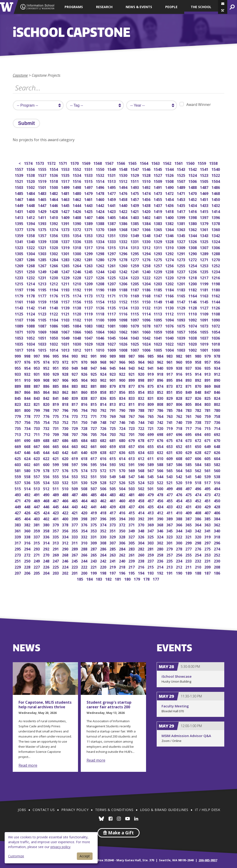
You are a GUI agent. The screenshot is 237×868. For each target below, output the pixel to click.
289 (75, 548)
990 (104, 356)
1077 (158, 326)
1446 (54, 205)
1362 (193, 229)
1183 (181, 289)
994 (66, 356)
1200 (193, 283)
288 (85, 548)
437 (132, 506)
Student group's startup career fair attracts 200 (109, 705)
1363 (181, 229)
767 (132, 416)
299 (189, 542)
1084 (77, 326)
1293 (158, 253)
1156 (77, 301)
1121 (66, 313)
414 (142, 512)
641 (75, 452)
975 (37, 362)
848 (198, 392)
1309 (181, 247)
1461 (89, 199)
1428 (54, 211)
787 (151, 410)
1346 (170, 235)
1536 (54, 175)
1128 (193, 307)
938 (179, 368)
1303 (42, 253)
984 (161, 356)
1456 (147, 199)
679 (132, 440)
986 (142, 356)
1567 (110, 163)
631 (170, 452)
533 (56, 482)
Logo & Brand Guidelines (164, 810)
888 (28, 386)
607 (189, 458)
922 (123, 374)
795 (75, 410)
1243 (112, 271)
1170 (123, 295)
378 (66, 524)
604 (217, 458)
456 (161, 500)
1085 (66, 326)
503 (132, 488)
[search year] (152, 105)
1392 (54, 223)
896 (161, 380)
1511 (135, 181)
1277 (135, 259)
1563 (156, 163)
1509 (158, 181)
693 (208, 434)
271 (37, 555)
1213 (42, 283)
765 (151, 416)
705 (94, 434)
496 (198, 488)
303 (151, 542)
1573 (40, 163)
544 (161, 476)
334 (66, 536)
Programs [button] (74, 7)
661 (94, 446)
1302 (54, 253)
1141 (42, 307)
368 (161, 524)
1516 (77, 181)
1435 (181, 205)
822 (28, 404)
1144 (216, 301)
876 (142, 386)
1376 (31, 229)
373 (113, 524)
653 (170, 446)
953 (37, 368)
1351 (112, 235)
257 (170, 555)
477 (170, 494)
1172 (100, 295)
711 (37, 434)
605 (208, 458)
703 (113, 434)
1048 (77, 338)
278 (179, 548)
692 (217, 434)
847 (208, 392)
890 (217, 380)
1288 (216, 253)
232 (198, 561)
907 (56, 380)
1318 (77, 247)
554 (66, 476)
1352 (100, 235)
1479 (89, 193)
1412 (31, 217)
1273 (181, 259)
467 (56, 500)
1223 (135, 277)
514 (28, 488)
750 (85, 422)
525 (132, 482)
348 (142, 530)
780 (217, 410)
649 (208, 446)
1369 (112, 229)
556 (47, 476)
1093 (181, 320)
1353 (89, 235)
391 (151, 518)
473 (208, 494)
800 (28, 410)
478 (161, 494)
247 (56, 561)
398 (85, 518)
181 (118, 579)
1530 (123, 175)
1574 (29, 163)
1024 (147, 344)
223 (75, 567)
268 (66, 555)
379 (56, 524)
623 (37, 458)
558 (28, 476)
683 (94, 440)
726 (104, 428)
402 (47, 518)
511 (56, 488)
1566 (121, 163)
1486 (216, 187)
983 (170, 356)
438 (123, 506)
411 (170, 512)
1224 (123, 277)
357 (56, 530)
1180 (216, 289)
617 (94, 458)
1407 (89, 217)
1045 (112, 338)
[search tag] (95, 105)
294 (28, 548)
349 (132, 530)
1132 (147, 307)
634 (142, 452)
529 (94, 482)
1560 (191, 163)
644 (47, 452)
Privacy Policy (75, 810)
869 (208, 386)
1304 (31, 253)
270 (47, 555)
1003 (181, 350)
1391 (66, 223)
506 (104, 488)
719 (170, 428)
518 (198, 482)
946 (104, 368)
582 (217, 464)
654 (161, 446)
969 (94, 362)
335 (56, 536)
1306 (216, 247)
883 (75, 386)
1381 (181, 223)
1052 (31, 338)
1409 (66, 217)
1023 (158, 344)
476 (179, 494)
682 (104, 440)
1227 (89, 277)
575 (75, 470)
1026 (123, 344)
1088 (31, 326)
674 (179, 440)
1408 (77, 217)
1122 (54, 313)
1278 (123, 259)
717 (189, 428)
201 (75, 573)
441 (94, 506)
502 (142, 488)
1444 (77, 205)
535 (37, 482)
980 (198, 356)
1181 (204, 289)
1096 (147, 320)
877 (132, 386)
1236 (193, 271)
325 (151, 536)
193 (151, 573)
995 (56, 356)
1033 (42, 344)
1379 (204, 223)
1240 (147, 271)
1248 (54, 271)
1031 (66, 344)
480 (142, 494)
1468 (216, 193)
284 (123, 548)
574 (85, 470)
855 (132, 392)
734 (28, 428)
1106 (31, 320)
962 (161, 362)
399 (75, 518)
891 (208, 380)
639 (94, 452)
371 (132, 524)
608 (179, 458)
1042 (147, 338)
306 (123, 542)
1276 (147, 259)
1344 (193, 235)
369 (151, 524)
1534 (77, 175)
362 (217, 524)
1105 (42, 320)
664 (66, 446)
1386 (123, 223)
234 (179, 561)
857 (113, 392)
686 (66, 440)
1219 (181, 277)
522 (161, 482)
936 (198, 368)
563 (189, 470)
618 (85, 458)
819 (56, 404)
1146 (193, 301)
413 (151, 512)
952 (47, 368)
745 (132, 422)
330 (104, 536)
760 (198, 416)
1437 (158, 205)
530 (85, 482)
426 (28, 512)
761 (189, 416)
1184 (170, 289)
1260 (123, 265)
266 (85, 555)
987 (132, 356)
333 (75, 536)
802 (217, 404)
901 (113, 380)
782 (198, 410)
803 (208, 404)
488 (66, 494)
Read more (28, 765)
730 (66, 428)
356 (66, 530)
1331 (135, 241)
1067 (66, 332)
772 (85, 416)
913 (208, 374)
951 (56, 368)
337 (37, 536)
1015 (42, 350)
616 (104, 458)
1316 (100, 247)
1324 (216, 241)
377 (75, 524)
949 (75, 368)
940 (161, 368)
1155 (89, 301)
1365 (158, 229)
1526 (170, 175)
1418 (170, 211)
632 (161, 452)
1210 (77, 283)
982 (179, 356)
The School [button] (201, 7)
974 (47, 362)
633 (151, 452)
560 (217, 470)
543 (170, 476)
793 (94, 410)
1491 (158, 187)
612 (142, 458)
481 (132, 494)
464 (85, 500)
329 (113, 536)
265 (94, 555)
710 (47, 434)
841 (56, 398)
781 (208, 410)
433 (170, 506)
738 (198, 422)
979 (208, 356)
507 (94, 488)
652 (179, 446)
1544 (170, 169)
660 (104, 446)
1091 (204, 320)
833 (132, 398)
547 (132, 476)
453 (189, 500)
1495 (112, 187)
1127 (204, 307)
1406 (100, 217)
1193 (66, 289)
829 (170, 398)
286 (104, 548)
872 (179, 386)
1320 (54, 247)
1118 (100, 313)
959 (189, 362)
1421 (135, 211)
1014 (54, 350)
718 (179, 428)
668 (28, 446)
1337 (66, 241)
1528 (147, 175)
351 (113, 530)
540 (198, 476)
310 (85, 542)
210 (198, 567)
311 (75, 542)
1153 (112, 301)
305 (132, 542)
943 (132, 368)
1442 (100, 205)
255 (189, 555)
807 (170, 404)
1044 (123, 338)
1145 (204, 301)
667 (37, 446)
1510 (147, 181)
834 (123, 398)
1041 (158, 338)
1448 (31, 205)
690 (28, 440)
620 (66, 458)
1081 (112, 326)
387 (189, 518)
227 (37, 567)
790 (123, 410)
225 (56, 567)
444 (66, 506)
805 (189, 404)
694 (198, 434)
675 (170, 440)
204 (47, 573)
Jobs (22, 810)
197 (113, 573)
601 (37, 464)
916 (179, 374)
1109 (204, 313)
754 (47, 422)
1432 (216, 205)
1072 (216, 326)
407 (208, 512)
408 (198, 512)
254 (198, 555)
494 (217, 488)
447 (37, 506)
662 (85, 446)
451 (208, 500)
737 (208, 422)
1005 (158, 350)
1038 (193, 338)
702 (123, 434)
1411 (42, 217)
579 (37, 470)
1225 (112, 277)
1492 (147, 187)
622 (47, 458)
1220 (170, 277)
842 (47, 398)
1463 (66, 199)
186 (217, 573)
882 (85, 386)
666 (47, 446)
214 (161, 567)
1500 (54, 187)
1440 (123, 205)
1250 (31, 271)
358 (47, 530)
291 (56, 548)
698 (161, 434)
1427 (66, 211)
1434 (193, 205)
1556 (31, 169)
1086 (54, 326)
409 (189, 512)
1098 (123, 320)
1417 (181, 211)
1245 (89, 271)
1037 (204, 338)
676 (161, 440)
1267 (42, 265)
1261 (112, 265)
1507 (181, 181)
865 (37, 392)
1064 (100, 332)
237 (151, 561)
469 (37, 500)
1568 (98, 163)
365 (189, 524)
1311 (158, 247)
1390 (77, 223)
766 (142, 416)
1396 (216, 217)
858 (104, 392)
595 (94, 464)
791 (113, 410)
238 (142, 561)
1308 (193, 247)
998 (28, 356)
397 (94, 518)
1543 (181, 169)
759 (208, 416)
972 (66, 362)
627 (208, 452)
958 (198, 362)
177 (156, 579)
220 (104, 567)
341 (208, 530)
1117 (112, 313)
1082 (100, 326)
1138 (77, 307)
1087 (42, 326)
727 (94, 428)
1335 (89, 241)
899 (132, 380)
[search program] (38, 105)
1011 (89, 350)
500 (161, 488)
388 (179, 518)
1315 (112, 247)
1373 (66, 229)
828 (179, 398)
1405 (112, 217)
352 (104, 530)
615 (113, 458)
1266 (54, 265)
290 (66, 548)
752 (66, 422)
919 (151, 374)
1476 (123, 193)
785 (170, 410)
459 (132, 500)
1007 (135, 350)
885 (56, 386)
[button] (223, 10)
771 (94, 416)
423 (56, 512)
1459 (112, 199)
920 (142, 374)
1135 (112, 307)
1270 (216, 259)
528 (104, 482)
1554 (54, 169)
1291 (181, 253)
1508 (170, 181)
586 (179, 464)
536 (28, 482)
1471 (181, 193)
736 (217, 422)
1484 (31, 193)
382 (28, 524)
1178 (31, 295)
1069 (42, 332)
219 (113, 567)
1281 (89, 259)
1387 (112, 223)
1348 (147, 235)
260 (142, 555)
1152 (123, 301)
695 (189, 434)
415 (132, 512)
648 (217, 446)
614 (123, 458)
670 (217, 440)
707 (75, 434)
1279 (112, 259)
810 (142, 404)
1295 (135, 253)
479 (151, 494)
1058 (170, 332)
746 (123, 422)
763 (170, 416)
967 (113, 362)
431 (189, 506)
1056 (193, 332)
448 (28, 506)
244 (85, 561)
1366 (147, 229)
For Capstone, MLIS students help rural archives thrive (45, 705)
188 (198, 573)
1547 (135, 169)
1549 (112, 169)
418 (104, 512)
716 (198, 428)
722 (142, 428)
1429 (42, 211)
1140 (54, 307)
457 (151, 500)
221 (94, 567)
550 (104, 476)
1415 (204, 211)
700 (142, 434)
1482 (54, 193)
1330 (147, 241)
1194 (54, 289)
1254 (193, 265)
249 (37, 561)
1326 (193, 241)
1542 (193, 169)
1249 (42, 271)
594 (104, 464)
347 (151, 530)
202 (66, 573)
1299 (89, 253)
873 (170, 386)
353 (94, 530)
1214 (31, 283)
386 (198, 518)
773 (75, 416)
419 (94, 512)
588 (161, 464)
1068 (54, 332)
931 (37, 374)
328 (123, 536)
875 (151, 386)
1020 (193, 344)
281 (151, 548)
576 (66, 470)
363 (208, 524)
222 (85, 567)
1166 (170, 295)
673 (189, 440)
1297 (112, 253)
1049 (66, 338)
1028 (100, 344)
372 (123, 524)
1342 (216, 235)
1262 (100, 265)
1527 (158, 175)
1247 (66, 271)
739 (189, 422)
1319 (66, 247)
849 (189, 392)
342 (198, 530)
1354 (77, 235)
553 (75, 476)
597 (75, 464)
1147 (181, 301)
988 (123, 356)
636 (123, 452)
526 (123, 482)
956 (217, 362)
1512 (123, 181)
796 (66, 410)
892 (198, 380)
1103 (66, 320)
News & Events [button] (139, 7)
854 (142, 392)
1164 (193, 295)
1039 (181, 338)
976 (28, 362)
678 (142, 440)
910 (28, 380)
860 (85, 392)
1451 (204, 199)
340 (217, 530)
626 (217, 452)
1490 (170, 187)
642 (66, 452)
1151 (135, 301)
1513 (112, 181)
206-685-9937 (208, 860)
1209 (89, 283)
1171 (112, 295)
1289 (204, 253)
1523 (204, 175)
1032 (54, 344)
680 (123, 440)
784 (179, 410)
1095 (158, 320)
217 (132, 567)
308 (104, 542)
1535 (66, 175)
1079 (135, 326)
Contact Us (44, 810)
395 (113, 518)
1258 (147, 265)
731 (56, 428)
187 (208, 573)
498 (179, 488)
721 (151, 428)
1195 (42, 289)
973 (56, 362)
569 (132, 470)
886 (47, 386)
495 (208, 488)
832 (142, 398)
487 (75, 494)
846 (217, 392)
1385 (135, 223)
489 (56, 494)
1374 (54, 229)
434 (161, 506)
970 (85, 362)
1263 (89, 265)
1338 (54, 241)
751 (75, 422)
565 (170, 470)
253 (208, 555)
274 (217, 548)
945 (113, 368)
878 (123, 386)
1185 (158, 289)
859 (94, 392)
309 (94, 542)
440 (104, 506)
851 (170, 392)
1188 (123, 289)
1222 (147, 277)
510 (66, 488)
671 (208, 440)
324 (161, 536)
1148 (170, 301)
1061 (135, 332)
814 (104, 404)
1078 (147, 326)
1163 (204, 295)
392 (142, 518)
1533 (89, 175)
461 (113, 500)
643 (56, 452)
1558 (214, 163)
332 (85, 536)
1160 (31, 301)
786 (161, 410)
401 (56, 518)
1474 (147, 193)
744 (142, 422)
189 (189, 573)
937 (189, 368)
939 (170, 368)
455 (170, 500)
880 (104, 386)
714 (217, 428)
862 (66, 392)
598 (66, 464)
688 (47, 440)
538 (217, 476)
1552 (77, 169)
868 (217, 386)
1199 (204, 283)
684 (85, 440)
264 (104, 555)
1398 (193, 217)
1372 (77, 229)
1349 (135, 235)
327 (132, 536)
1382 (170, 223)
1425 (89, 211)
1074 (193, 326)
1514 (100, 181)
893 (189, 380)
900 (123, 380)
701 (132, 434)
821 (37, 404)
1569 (86, 163)
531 (75, 482)
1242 (123, 271)
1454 (170, 199)
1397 (204, 217)
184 (90, 579)
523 (151, 482)
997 (37, 356)
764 (161, 416)
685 (75, 440)
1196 (31, 289)
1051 (42, 338)
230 (217, 561)
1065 (89, 332)
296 (217, 542)
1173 (89, 295)
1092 (193, 320)
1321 (42, 247)
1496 (100, 187)
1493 (135, 187)
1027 (112, 344)
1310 (170, 247)
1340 (31, 241)
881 (94, 386)
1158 (54, 301)
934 (217, 368)
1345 (181, 235)
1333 (112, 241)
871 (189, 386)
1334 (100, 241)
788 (142, 410)
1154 (100, 301)
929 (56, 374)
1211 (66, 283)
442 (85, 506)
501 (151, 488)
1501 (42, 187)
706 (85, 434)
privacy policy (60, 847)
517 (208, 482)
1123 (42, 313)
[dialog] (51, 848)
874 (161, 386)
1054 (216, 332)
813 (113, 404)
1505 (204, 181)
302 (161, 542)
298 (198, 542)
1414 (216, 211)
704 (104, 434)
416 (123, 512)
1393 (42, 223)
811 (132, 404)
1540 (216, 169)
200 (85, 573)
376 (85, 524)
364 (198, 524)
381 (37, 524)
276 (198, 548)
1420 (147, 211)
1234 (216, 271)
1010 (100, 350)
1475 (135, 193)
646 (28, 452)
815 (94, 404)
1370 (100, 229)
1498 (77, 187)
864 (47, 392)
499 (170, 488)
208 (217, 567)
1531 (112, 175)
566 (161, 470)
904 (85, 380)
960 (179, 362)
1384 (147, 223)
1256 (170, 265)
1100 (100, 320)
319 (208, 536)
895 (170, 380)
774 (66, 416)
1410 (54, 217)
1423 (112, 211)
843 (37, 398)
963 (151, 362)
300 (179, 542)
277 (189, 548)
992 (85, 356)
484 (104, 494)
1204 (147, 283)
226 (47, 567)
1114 (147, 313)
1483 (42, 193)
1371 (89, 229)
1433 (204, 205)
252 (217, 555)
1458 (123, 199)
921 (132, 374)
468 (47, 500)
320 (198, 536)
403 (37, 518)
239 (132, 561)
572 (104, 470)
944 (123, 368)
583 (208, 464)
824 (217, 398)
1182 (193, 289)
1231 (42, 277)
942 (142, 368)
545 (151, 476)
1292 (170, 253)
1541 (204, 169)
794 (85, 410)
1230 (54, 277)
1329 (158, 241)
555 (56, 476)
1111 (181, 313)
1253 (204, 265)
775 (56, 416)
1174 (77, 295)
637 (113, 452)
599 (56, 464)
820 (47, 404)
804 (198, 404)
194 (142, 573)
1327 (181, 241)
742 (161, 422)
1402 (147, 217)
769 (113, 416)
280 (161, 548)
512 (47, 488)
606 (198, 458)
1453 (181, 199)
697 (170, 434)
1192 (77, 289)
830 (161, 398)
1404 (123, 217)
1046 (100, 338)
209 (208, 567)
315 (37, 542)
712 (28, 434)
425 (37, 512)
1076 (170, 326)
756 (28, 422)
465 (75, 500)
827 (189, 398)
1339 (42, 241)
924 (104, 374)
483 (113, 494)
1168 (147, 295)
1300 (77, 253)
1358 (31, 235)
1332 (123, 241)
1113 (158, 313)
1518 (54, 181)
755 (37, 422)
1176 (54, 295)
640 (85, 452)
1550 (100, 169)
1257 (158, 265)
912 (217, 374)
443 (75, 506)
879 (113, 386)
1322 (31, 247)
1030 (77, 344)
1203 (158, 283)
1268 (31, 265)
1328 (170, 241)
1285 (42, 259)
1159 (42, 301)
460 (123, 500)
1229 (66, 277)
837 (94, 398)
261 (132, 555)
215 (151, 567)
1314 (123, 247)
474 (198, 494)
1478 (100, 193)
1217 (204, 277)
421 (75, 512)
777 (37, 416)
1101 (89, 320)
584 (198, 464)
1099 (112, 320)
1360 (216, 229)
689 (37, 440)
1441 (112, 205)
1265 (66, 265)
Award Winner (195, 104)
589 (151, 464)
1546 (147, 169)
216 (142, 567)
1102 (77, 320)
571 (113, 470)
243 (94, 561)
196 (123, 573)
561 (208, 470)
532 (66, 482)
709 (56, 434)
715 (208, 428)
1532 (100, 175)
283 (132, 548)
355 (75, 530)
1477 (112, 193)
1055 (204, 332)
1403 (135, 217)
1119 (89, 313)
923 (113, 374)
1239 (158, 271)
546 (142, 476)
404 (28, 518)
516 (217, 482)
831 (151, 398)
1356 (54, 235)
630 (179, 452)
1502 (31, 187)
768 (123, 416)
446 (47, 506)
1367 (135, 229)
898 (142, 380)
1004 (170, 350)
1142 (31, 307)
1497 (89, 187)
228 (28, 567)
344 (179, 530)
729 (75, 428)
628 (198, 452)
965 (132, 362)
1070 (31, 332)
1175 (66, 295)
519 (189, 482)
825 (208, 398)
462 (104, 500)
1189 (112, 289)
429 (208, 506)
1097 (135, 320)
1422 (123, 211)
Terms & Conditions (114, 810)
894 (179, 380)
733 (37, 428)
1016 (31, 350)
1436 (170, 205)
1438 (147, 205)
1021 (181, 344)
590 (142, 464)
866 (28, 392)
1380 (193, 223)
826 (198, 398)
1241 (135, 271)
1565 (133, 163)
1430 (31, 211)
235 (170, 561)
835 (113, 398)
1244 (100, 271)
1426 (77, 211)
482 (123, 494)
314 (47, 542)
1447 (42, 205)
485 (94, 494)
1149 (158, 301)
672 (198, 440)
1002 (193, 350)
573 (94, 470)
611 (151, 458)
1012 (77, 350)
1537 (42, 175)
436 (142, 506)
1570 (75, 163)
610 (161, 458)
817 (75, 404)
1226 (100, 277)
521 (170, 482)
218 (123, 567)
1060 (147, 332)
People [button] (171, 7)
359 (37, 530)
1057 (181, 332)
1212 (54, 283)
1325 (204, 241)
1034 (31, 344)
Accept (85, 856)
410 (179, 512)
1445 (66, 205)
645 (37, 452)
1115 (135, 313)
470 (28, 500)
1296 (123, 253)
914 (198, 374)
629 (189, 452)
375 (94, 524)
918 (161, 374)
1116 (123, 313)
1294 (147, 253)
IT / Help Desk (207, 810)
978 (217, 356)
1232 (31, 277)
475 (189, 494)
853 (151, 392)
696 (179, 434)
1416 (193, 211)
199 (94, 573)
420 (85, 512)
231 (208, 561)
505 (113, 488)
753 (56, 422)
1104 (54, 320)
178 (147, 579)
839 (75, 398)
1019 (204, 344)
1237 (181, 271)
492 (28, 494)
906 (66, 380)
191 (170, 573)
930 (47, 374)
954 (28, 368)
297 (208, 542)
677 (151, 440)
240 (123, 561)
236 (161, 561)
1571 (63, 163)
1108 (216, 313)
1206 (123, 283)
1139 (66, 307)
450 (217, 500)
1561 (179, 163)
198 (104, 573)
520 (179, 482)
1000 (216, 350)
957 (208, 362)
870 (198, 386)
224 (66, 567)
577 (56, 470)
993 (75, 356)
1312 (147, 247)
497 (189, 488)
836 (104, 398)
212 (179, 567)
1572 (52, 163)
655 (151, 446)
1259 (135, 265)
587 (170, 464)
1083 (89, 326)
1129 (181, 307)
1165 (181, 295)
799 (37, 410)
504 (123, 488)
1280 (100, 259)
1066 (77, 332)
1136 (100, 307)
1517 (66, 181)
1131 (158, 307)
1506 (193, 181)
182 (109, 579)
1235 (204, 271)
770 (104, 416)
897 (151, 380)
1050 (54, 338)
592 (123, 464)
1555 (42, 169)
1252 (216, 265)
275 (208, 548)
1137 (89, 307)
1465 (42, 199)
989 (113, 356)
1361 (204, 229)
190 (179, 573)
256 (179, 555)
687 (56, 440)
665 (56, 446)
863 (56, 392)
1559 (202, 163)
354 (85, 530)
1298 (100, 253)
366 (179, 524)
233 (189, 561)
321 (189, 536)
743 (151, 422)
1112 (170, 313)
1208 (100, 283)
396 (104, 518)
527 (113, 482)
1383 (158, 223)
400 (66, 518)
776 (47, 416)
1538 (31, 175)
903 (94, 380)
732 (47, 428)
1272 (193, 259)
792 (104, 410)
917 (170, 374)
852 (161, 392)
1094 (170, 320)
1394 (31, 223)
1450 (216, 199)
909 (37, 380)
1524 (193, 175)
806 (179, 404)
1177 (42, 295)
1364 (170, 229)
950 (66, 368)
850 (179, 392)
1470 (193, 193)
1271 (204, 259)
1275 (158, 259)
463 (94, 500)
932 (28, 374)
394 (123, 518)
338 (28, 536)
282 (142, 548)
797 (56, 410)
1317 (89, 247)
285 (113, 548)
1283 (66, 259)
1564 (144, 163)
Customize (16, 856)
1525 (181, 175)
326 (142, 536)
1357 (42, 235)
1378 (216, 223)
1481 (66, 193)
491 (37, 494)
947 (94, 368)
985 (151, 356)
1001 (204, 350)
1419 (158, 211)
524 (142, 482)
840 (66, 398)
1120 (77, 313)
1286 (31, 259)
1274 (170, 259)
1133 (135, 307)
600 (47, 464)
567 (151, 470)
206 (28, 573)
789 (132, 410)
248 (47, 561)
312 (66, 542)
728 (85, 428)
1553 (66, 169)
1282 (77, 259)
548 (123, 476)
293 (37, 548)
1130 (170, 307)
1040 (170, 338)
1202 (170, 283)
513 (37, 488)
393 (132, 518)
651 (189, 446)
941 (151, 368)
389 (170, 518)
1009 (112, 350)
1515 (89, 181)
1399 (181, 217)
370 (142, 524)
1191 (89, 289)
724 (123, 428)
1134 (123, 307)
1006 (147, 350)
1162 (216, 295)
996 (47, 356)
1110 (193, 313)
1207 (112, 283)
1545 (158, 169)
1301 (66, 253)
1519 (42, 181)
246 (66, 561)
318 (217, 536)
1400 (170, 217)
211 (189, 567)
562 (198, 470)
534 (47, 482)
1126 (216, 307)
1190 (100, 289)
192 (161, 573)
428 (217, 506)
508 (85, 488)
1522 (216, 175)
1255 (181, 265)
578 (47, 470)
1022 (170, 344)
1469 (204, 193)
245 (75, 561)
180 (128, 579)
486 (85, 494)
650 (198, 446)
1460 (100, 199)
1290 (193, 253)
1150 (147, 301)
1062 (123, 332)
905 (75, 380)
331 (94, 536)
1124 (31, 313)
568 (142, 470)
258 (161, 555)
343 (189, 530)
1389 (89, 223)
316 (28, 542)
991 (94, 356)
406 (217, 512)
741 (170, 422)
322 (179, 536)
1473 (158, 193)
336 (47, 536)
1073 (204, 326)
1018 (216, 344)
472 (217, 494)
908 (47, 380)
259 (151, 555)
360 (28, 530)
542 (179, 476)
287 (94, 548)
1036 (216, 338)
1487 (204, 187)
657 (132, 446)
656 (142, 446)
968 (104, 362)
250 (28, 561)
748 (104, 422)
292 (47, 548)
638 (104, 452)
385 (208, 518)
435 (151, 506)
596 (85, 464)
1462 (77, 199)
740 (179, 422)
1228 (77, 277)
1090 (216, 320)
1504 (216, 181)
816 (85, 404)
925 (94, 374)
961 (170, 362)
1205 (135, 283)
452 (198, 500)
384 (217, 518)
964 (142, 362)
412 (161, 512)
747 (113, 422)
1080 (123, 326)
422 (66, 512)
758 (217, 416)
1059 (158, 332)
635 (132, 452)
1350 (123, 235)
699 (151, 434)
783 (189, 410)
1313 (135, 247)
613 (132, 458)
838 (85, 398)
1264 (77, 265)
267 (75, 555)
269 (56, 555)
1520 (31, 181)
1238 (170, 271)
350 (123, 530)
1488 (193, 187)
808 (161, 404)
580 (28, 470)
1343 (204, 235)
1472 (170, 193)
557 (37, 476)
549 (113, 476)
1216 (216, 277)
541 (189, 476)
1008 (123, 350)
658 (123, 446)
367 (170, 524)
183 (99, 579)
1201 (181, 283)
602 (28, 464)
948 (85, 368)
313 (56, 542)
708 (66, 434)
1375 (42, 229)
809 (151, 404)
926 (85, 374)
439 (113, 506)
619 (75, 458)
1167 (158, 295)
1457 (135, 199)
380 (47, 524)
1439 (135, 205)
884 (66, 386)
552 (85, 476)
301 (170, 542)
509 (75, 488)
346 (161, 530)
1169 (135, 295)
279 (170, 548)
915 (189, 374)
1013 (66, 350)
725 (113, 428)
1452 (193, 199)
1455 (158, 199)
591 (132, 464)
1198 (216, 283)
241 (113, 561)
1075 (181, 326)
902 (104, 380)
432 (179, 506)
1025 (135, 344)
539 (208, 476)
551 (94, 476)
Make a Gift (118, 833)
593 (113, 464)
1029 (89, 344)
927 (75, 374)
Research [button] (104, 7)
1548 (123, 169)
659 (113, 446)
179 (137, 579)
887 (37, 386)
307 (113, 542)
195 (132, 573)
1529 (135, 175)
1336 (77, 241)
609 (170, 458)
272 (28, 555)
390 (161, 518)
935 (208, 368)
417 (113, 512)
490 (47, 494)
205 (37, 573)
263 (113, 555)
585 (189, 464)
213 (170, 567)
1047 (89, 338)
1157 (66, 301)
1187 (135, 289)
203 (56, 573)
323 (170, 536)
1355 (66, 235)
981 (189, 356)
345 (170, 530)
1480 (77, 193)
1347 (158, 235)
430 (198, 506)
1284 (54, 259)
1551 (89, 169)
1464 (54, 199)
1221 (158, 277)
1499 (66, 187)
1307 (204, 247)
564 (179, 470)
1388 (100, 223)
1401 (158, 217)
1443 (89, 205)
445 (56, 506)
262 (123, 555)
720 (161, 428)
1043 (135, 338)
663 (75, 446)
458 (142, 500)
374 (104, 524)
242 (104, 561)
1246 (77, 271)
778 (28, 416)
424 (47, 512)
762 (179, 416)
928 (66, 374)
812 (123, 404)
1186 (147, 289)
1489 (181, 187)
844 (28, 398)
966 (123, 362)
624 (28, 458)
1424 (100, 211)
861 (75, 392)
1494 (123, 187)
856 (123, 392)
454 (179, 500)
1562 (167, 163)
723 (132, 428)
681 (113, 440)
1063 (112, 332)
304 (142, 542)
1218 (193, 277)
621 (56, 458)
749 (94, 422)
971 (75, 362)
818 (66, 404)
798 (47, 410)
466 (66, 500)
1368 (123, 229)
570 (123, 470)
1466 (31, 199)
